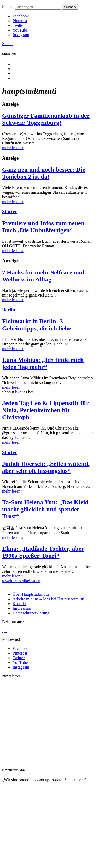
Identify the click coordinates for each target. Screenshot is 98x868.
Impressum (22, 608)
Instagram (21, 35)
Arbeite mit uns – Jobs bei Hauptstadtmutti (48, 599)
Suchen (70, 7)
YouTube (20, 30)
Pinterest (20, 21)
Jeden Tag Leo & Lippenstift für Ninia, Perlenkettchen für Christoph (45, 410)
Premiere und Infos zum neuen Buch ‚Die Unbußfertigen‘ (43, 227)
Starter (10, 212)
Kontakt (19, 604)
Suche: (8, 7)
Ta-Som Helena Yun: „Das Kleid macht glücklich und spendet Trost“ (45, 509)
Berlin (9, 310)
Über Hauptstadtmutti (31, 594)
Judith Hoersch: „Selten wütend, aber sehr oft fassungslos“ (46, 467)
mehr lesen (13, 148)
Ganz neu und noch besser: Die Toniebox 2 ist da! (44, 173)
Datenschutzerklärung (31, 613)
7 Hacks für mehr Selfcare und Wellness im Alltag (43, 276)
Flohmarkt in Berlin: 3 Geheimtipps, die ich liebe (37, 325)
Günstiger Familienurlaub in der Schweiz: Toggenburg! (46, 119)
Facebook (21, 16)
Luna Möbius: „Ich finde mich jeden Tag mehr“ (43, 363)
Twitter (19, 25)
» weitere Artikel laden (21, 581)
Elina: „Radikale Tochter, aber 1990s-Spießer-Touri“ (43, 552)
